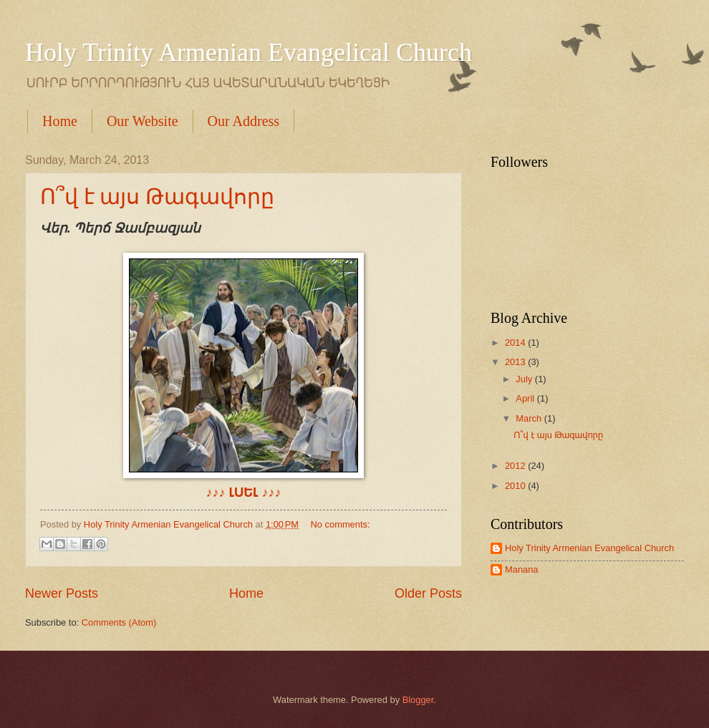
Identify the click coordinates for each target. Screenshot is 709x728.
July (525, 379)
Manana (522, 569)
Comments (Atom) (119, 622)
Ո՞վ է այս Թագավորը (157, 196)
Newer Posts (62, 593)
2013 (516, 362)
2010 (516, 486)
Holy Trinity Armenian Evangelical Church (249, 52)
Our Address (244, 121)
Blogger (418, 700)
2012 (516, 466)
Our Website (143, 121)
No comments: (341, 524)
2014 (516, 343)
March (530, 418)
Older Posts (428, 593)
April (526, 398)
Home (60, 121)
